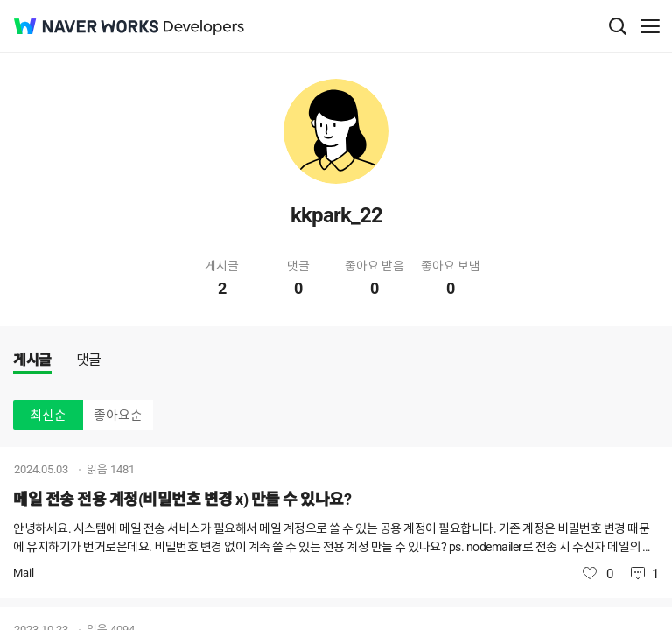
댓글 (89, 360)
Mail (24, 573)
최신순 (48, 416)
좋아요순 (118, 416)
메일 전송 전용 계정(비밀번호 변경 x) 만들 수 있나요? (182, 499)
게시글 (32, 360)
